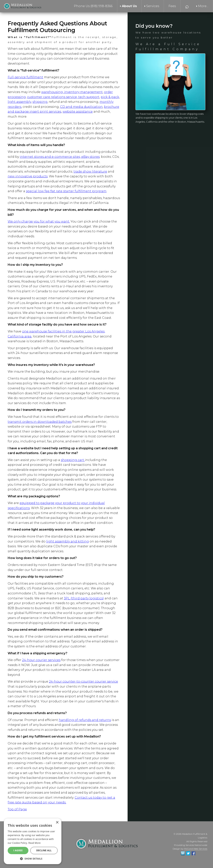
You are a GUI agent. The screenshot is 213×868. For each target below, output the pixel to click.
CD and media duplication (81, 107)
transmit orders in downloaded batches (40, 422)
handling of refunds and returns (85, 720)
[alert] (33, 841)
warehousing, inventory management (72, 92)
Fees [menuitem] (172, 6)
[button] (33, 858)
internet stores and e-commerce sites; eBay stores (60, 157)
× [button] (57, 823)
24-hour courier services (41, 660)
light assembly (19, 102)
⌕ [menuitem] (187, 6)
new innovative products (28, 176)
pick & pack (110, 97)
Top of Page (17, 809)
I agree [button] (18, 850)
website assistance (78, 112)
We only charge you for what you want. (39, 221)
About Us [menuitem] (129, 6)
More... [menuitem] (203, 6)
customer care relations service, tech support (63, 97)
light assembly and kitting (68, 541)
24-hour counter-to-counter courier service (83, 682)
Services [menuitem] (153, 6)
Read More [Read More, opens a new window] (35, 843)
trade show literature (90, 172)
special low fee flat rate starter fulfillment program (66, 191)
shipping (40, 102)
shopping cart (73, 460)
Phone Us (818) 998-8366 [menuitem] (93, 6)
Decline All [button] (44, 850)
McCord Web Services (196, 849)
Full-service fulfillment (25, 77)
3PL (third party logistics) (84, 598)
